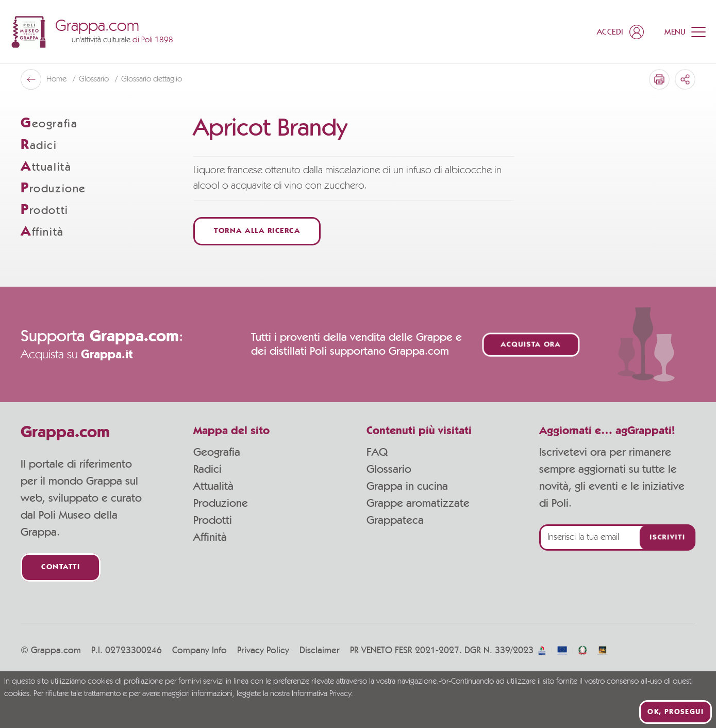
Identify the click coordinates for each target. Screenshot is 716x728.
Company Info (199, 651)
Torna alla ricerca (257, 231)
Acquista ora (531, 345)
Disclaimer (320, 651)
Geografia (217, 452)
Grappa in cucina (407, 486)
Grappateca (395, 520)
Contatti (61, 567)
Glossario (389, 469)
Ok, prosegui (676, 712)
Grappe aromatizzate (418, 503)
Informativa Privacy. (322, 694)
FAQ (377, 452)
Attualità (213, 486)
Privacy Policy (263, 651)
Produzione (221, 503)
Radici (207, 469)
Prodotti (213, 520)
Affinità (210, 537)
